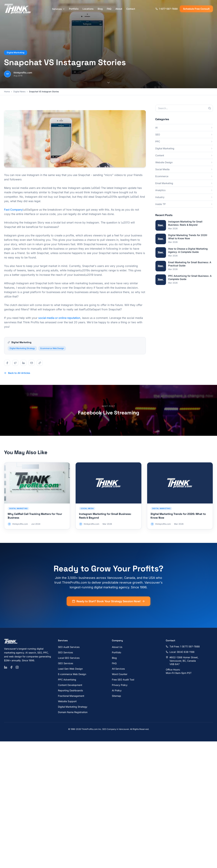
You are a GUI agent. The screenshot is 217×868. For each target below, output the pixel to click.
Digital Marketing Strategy (22, 353)
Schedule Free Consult (196, 9)
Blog (100, 9)
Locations (88, 9)
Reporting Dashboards (70, 690)
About (119, 9)
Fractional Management (71, 696)
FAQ (109, 9)
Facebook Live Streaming (109, 413)
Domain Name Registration (73, 712)
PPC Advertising (67, 680)
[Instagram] (17, 667)
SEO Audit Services (69, 647)
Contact (131, 9)
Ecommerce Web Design (52, 353)
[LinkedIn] (6, 667)
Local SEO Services (69, 658)
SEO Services (65, 652)
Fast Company (13, 210)
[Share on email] (32, 363)
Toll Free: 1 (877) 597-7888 (183, 646)
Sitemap (116, 696)
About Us (117, 647)
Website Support (67, 701)
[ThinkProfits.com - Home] (18, 9)
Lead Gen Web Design (70, 669)
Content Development (70, 685)
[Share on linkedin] (23, 363)
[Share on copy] (40, 363)
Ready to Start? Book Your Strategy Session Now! (108, 606)
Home (7, 92)
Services (58, 9)
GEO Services (66, 663)
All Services (118, 669)
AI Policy (117, 690)
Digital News (19, 92)
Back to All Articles (17, 373)
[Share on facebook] (7, 363)
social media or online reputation (59, 318)
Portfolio (74, 9)
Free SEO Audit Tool (123, 680)
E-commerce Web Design (72, 674)
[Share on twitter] (15, 363)
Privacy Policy (120, 685)
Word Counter (120, 674)
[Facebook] (11, 667)
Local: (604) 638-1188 (180, 652)
